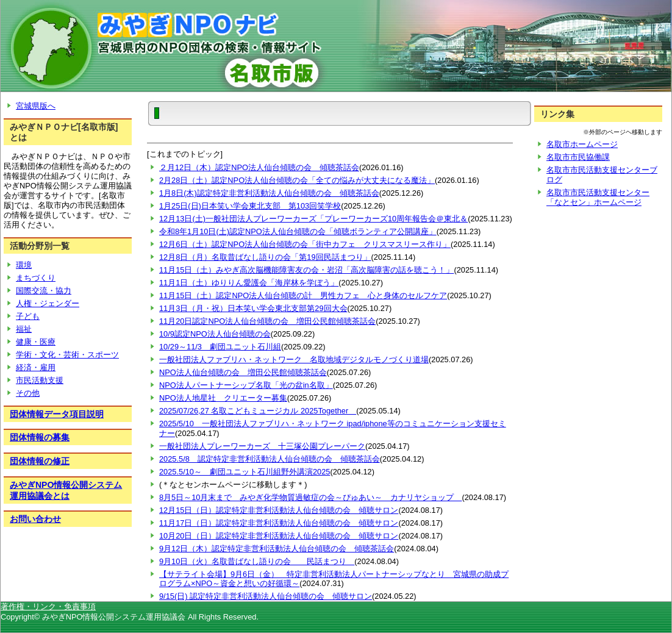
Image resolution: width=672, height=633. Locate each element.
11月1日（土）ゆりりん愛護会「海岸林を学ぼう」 (249, 283)
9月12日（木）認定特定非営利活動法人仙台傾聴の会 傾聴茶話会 (277, 549)
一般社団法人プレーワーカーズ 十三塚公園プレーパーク (262, 446)
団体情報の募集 (40, 437)
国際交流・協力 (44, 291)
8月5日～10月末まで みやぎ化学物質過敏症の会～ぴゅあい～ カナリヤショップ (310, 497)
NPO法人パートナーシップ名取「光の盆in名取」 (246, 385)
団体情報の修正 (40, 461)
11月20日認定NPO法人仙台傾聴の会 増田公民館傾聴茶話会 (267, 321)
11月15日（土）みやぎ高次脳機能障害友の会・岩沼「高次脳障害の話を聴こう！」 (306, 270)
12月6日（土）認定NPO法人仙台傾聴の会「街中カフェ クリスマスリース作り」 (305, 244)
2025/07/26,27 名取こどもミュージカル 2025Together (258, 411)
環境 (24, 265)
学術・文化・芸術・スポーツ (67, 355)
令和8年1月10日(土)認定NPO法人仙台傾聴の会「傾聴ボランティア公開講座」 (298, 231)
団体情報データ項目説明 (57, 414)
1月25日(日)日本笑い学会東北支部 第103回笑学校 (250, 206)
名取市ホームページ (582, 144)
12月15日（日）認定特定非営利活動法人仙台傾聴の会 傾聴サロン (279, 510)
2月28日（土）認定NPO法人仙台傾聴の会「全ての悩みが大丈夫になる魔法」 (297, 180)
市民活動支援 (40, 380)
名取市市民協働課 (578, 157)
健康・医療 (36, 342)
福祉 (24, 329)
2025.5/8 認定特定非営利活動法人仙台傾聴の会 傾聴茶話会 (270, 459)
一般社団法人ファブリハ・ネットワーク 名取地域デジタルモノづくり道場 (294, 359)
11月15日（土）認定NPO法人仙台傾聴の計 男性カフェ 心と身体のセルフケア (303, 295)
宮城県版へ (36, 106)
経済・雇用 (36, 367)
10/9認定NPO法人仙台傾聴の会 (215, 334)
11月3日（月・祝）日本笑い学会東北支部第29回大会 (253, 308)
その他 (28, 393)
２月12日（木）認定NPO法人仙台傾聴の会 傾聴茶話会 (259, 167)
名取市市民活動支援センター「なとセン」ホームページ (598, 197)
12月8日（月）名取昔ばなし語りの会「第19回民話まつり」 (265, 257)
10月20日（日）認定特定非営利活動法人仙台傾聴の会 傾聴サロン (279, 536)
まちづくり (36, 278)
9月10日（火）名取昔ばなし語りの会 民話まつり (257, 561)
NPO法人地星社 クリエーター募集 (223, 398)
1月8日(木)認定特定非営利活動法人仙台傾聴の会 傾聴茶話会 (269, 193)
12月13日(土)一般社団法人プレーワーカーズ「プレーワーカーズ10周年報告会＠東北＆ (313, 219)
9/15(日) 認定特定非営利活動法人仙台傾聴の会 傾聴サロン (266, 596)
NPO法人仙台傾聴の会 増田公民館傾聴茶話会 (243, 372)
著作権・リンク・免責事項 (48, 606)
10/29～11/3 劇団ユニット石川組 (220, 347)
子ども (28, 316)
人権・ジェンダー (48, 303)
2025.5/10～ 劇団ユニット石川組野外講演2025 (245, 472)
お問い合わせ (35, 519)
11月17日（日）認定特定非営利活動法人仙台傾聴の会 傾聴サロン (279, 523)
